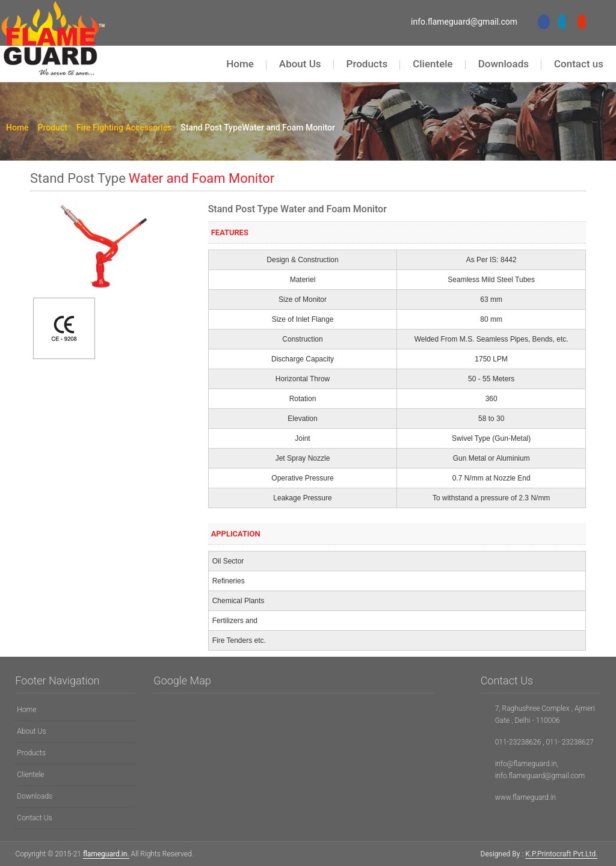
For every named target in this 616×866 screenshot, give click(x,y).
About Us (300, 64)
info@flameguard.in (526, 764)
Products (367, 64)
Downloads (504, 64)
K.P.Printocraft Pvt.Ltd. (561, 854)
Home (240, 64)
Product (56, 127)
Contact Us (34, 818)
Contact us (579, 64)
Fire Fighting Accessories (127, 127)
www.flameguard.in (526, 797)
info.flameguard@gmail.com (464, 22)
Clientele (433, 64)
